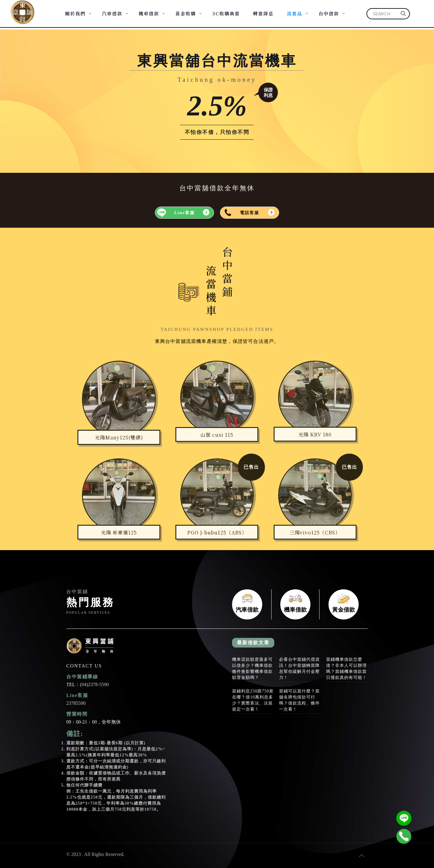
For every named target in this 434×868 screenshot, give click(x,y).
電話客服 (250, 213)
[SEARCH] (388, 14)
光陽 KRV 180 (315, 434)
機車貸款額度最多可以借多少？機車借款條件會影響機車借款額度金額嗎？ (252, 668)
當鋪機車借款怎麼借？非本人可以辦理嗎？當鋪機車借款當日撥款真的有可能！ (346, 668)
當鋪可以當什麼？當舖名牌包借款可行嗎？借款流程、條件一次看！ (299, 700)
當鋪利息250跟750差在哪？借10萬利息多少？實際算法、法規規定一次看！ (253, 700)
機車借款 (295, 604)
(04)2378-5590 (94, 684)
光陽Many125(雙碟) (119, 437)
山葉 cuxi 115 (217, 435)
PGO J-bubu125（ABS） (217, 532)
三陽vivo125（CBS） (315, 532)
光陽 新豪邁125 (119, 532)
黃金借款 (344, 604)
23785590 (76, 703)
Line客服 (184, 213)
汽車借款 (247, 604)
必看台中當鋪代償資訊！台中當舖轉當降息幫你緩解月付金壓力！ (299, 668)
